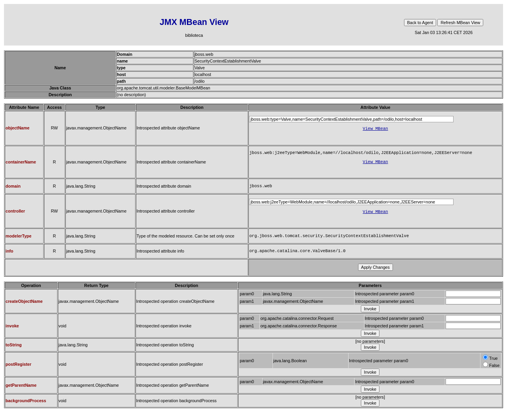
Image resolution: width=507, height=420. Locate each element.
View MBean (375, 129)
